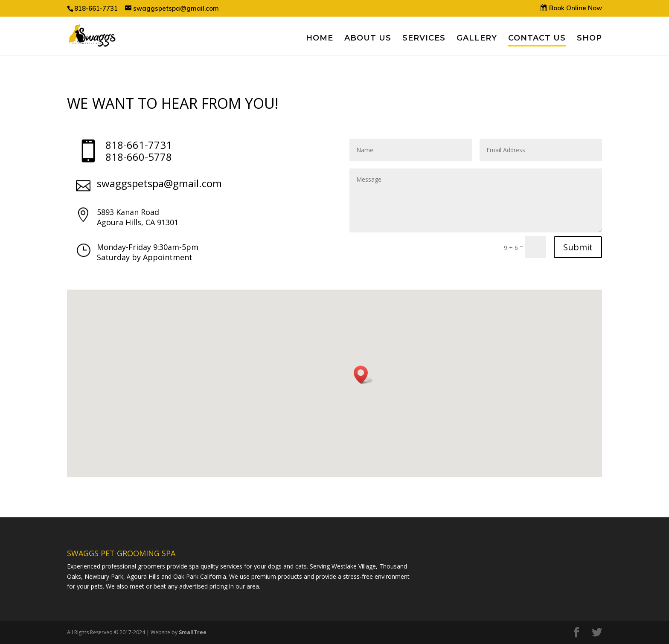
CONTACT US (537, 39)
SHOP (589, 39)
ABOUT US (368, 39)
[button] (364, 375)
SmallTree (193, 632)
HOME (320, 39)
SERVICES (424, 39)
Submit (578, 247)
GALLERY (477, 39)
